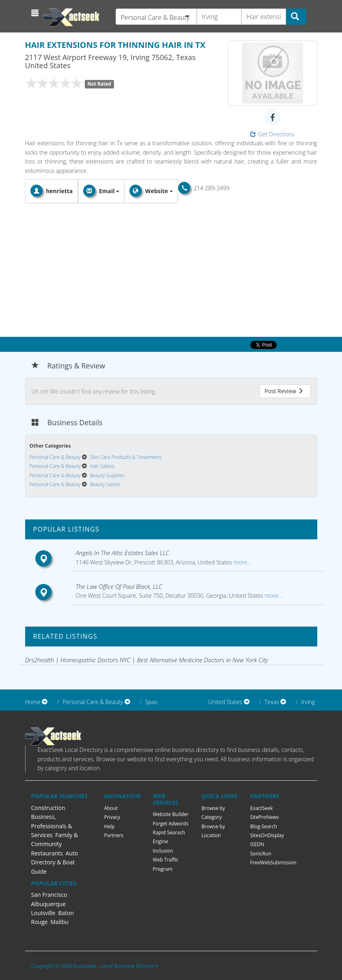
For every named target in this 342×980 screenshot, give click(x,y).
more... (242, 562)
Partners (114, 835)
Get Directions (272, 134)
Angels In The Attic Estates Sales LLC (123, 553)
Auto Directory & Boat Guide (55, 862)
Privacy (112, 817)
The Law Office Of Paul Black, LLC (119, 586)
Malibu (59, 922)
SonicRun (261, 854)
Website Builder (171, 814)
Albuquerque (48, 904)
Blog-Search (264, 826)
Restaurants (47, 853)
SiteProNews (265, 817)
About (111, 808)
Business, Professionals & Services (52, 826)
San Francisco (49, 895)
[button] (36, 13)
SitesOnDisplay (267, 835)
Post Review (284, 391)
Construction (48, 808)
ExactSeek (262, 808)
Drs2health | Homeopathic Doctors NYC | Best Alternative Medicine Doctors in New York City (147, 660)
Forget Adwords (171, 824)
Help (110, 826)
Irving (308, 702)
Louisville (43, 913)
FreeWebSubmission (273, 863)
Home (33, 702)
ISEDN (257, 844)
